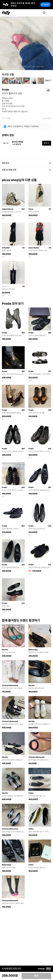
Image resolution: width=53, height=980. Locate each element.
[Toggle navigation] (49, 13)
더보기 (48, 81)
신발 (9, 118)
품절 (36, 976)
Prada (5, 90)
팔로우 (47, 143)
